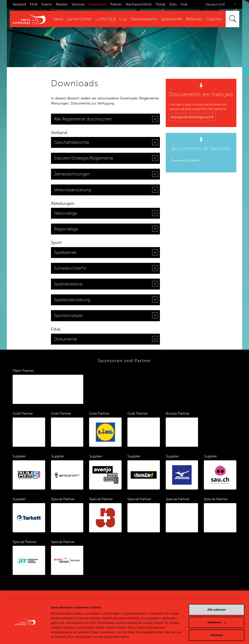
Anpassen (217, 611)
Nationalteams (144, 19)
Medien (62, 4)
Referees (194, 19)
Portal (161, 4)
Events (47, 4)
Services (78, 4)
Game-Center (79, 19)
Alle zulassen (216, 598)
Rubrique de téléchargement (191, 117)
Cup (123, 19)
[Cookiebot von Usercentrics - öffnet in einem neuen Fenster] (25, 636)
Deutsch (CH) (215, 4)
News (58, 19)
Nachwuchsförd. (139, 4)
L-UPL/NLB (106, 19)
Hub (184, 4)
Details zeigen (61, 636)
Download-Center (184, 161)
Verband (19, 4)
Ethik (34, 4)
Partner (116, 4)
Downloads (97, 4)
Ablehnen (217, 624)
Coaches (214, 19)
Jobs (173, 4)
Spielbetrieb (172, 19)
